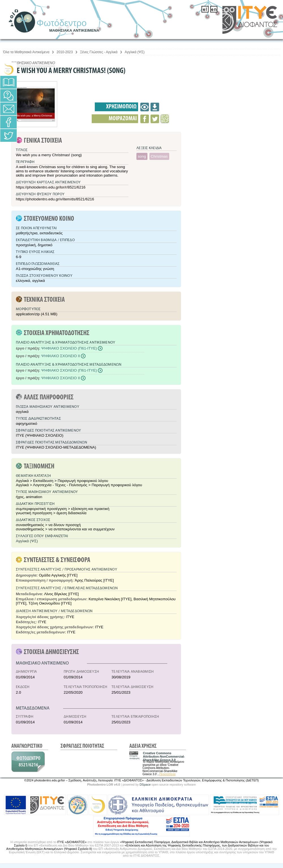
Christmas (159, 156)
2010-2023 (65, 52)
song (142, 156)
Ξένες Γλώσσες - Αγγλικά (99, 52)
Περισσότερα (167, 774)
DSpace (145, 785)
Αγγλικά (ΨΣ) (135, 52)
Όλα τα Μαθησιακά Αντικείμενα (26, 52)
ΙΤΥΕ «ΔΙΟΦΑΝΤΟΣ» (72, 842)
